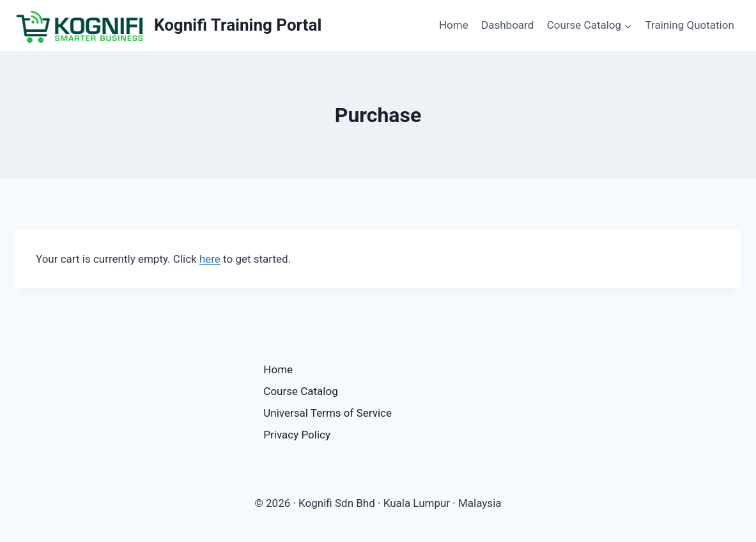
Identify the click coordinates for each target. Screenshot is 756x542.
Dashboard (507, 25)
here (210, 259)
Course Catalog (300, 391)
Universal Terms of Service (328, 413)
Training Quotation (689, 25)
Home (454, 25)
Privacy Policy (297, 435)
